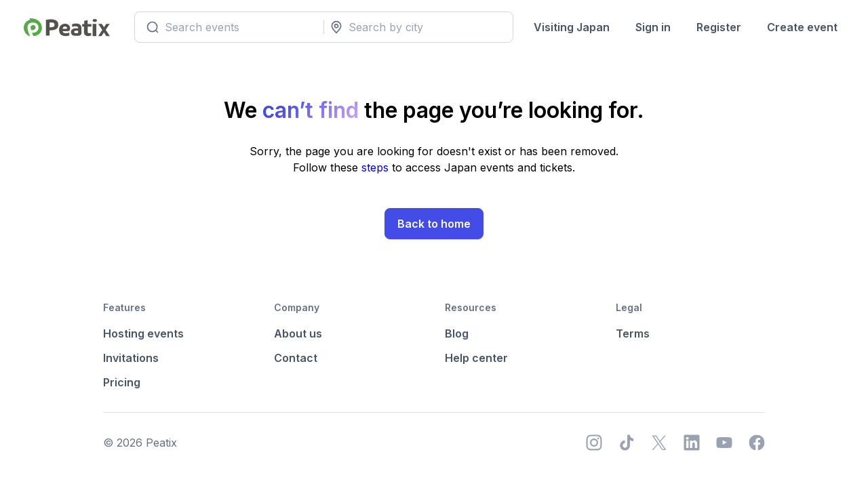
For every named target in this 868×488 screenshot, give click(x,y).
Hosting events (143, 333)
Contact (296, 358)
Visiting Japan (572, 27)
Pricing (122, 382)
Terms (633, 333)
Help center (476, 358)
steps (377, 167)
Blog (457, 333)
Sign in (653, 27)
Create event (802, 27)
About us (298, 333)
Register (719, 27)
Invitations (131, 358)
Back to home (434, 224)
